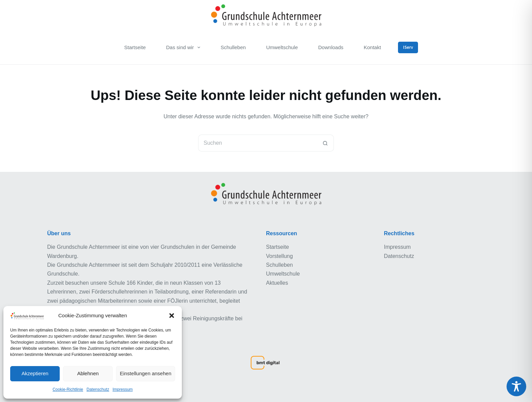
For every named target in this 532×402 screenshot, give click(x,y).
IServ (408, 47)
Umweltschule (282, 47)
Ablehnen (88, 373)
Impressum (123, 389)
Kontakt (372, 47)
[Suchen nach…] (258, 143)
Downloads (331, 47)
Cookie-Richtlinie (68, 389)
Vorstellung (279, 256)
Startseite (135, 47)
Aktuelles (277, 283)
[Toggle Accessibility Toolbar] (516, 386)
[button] (172, 316)
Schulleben (233, 47)
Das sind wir (184, 47)
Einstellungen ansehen (146, 373)
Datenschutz (98, 389)
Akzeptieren (35, 373)
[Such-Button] (325, 143)
